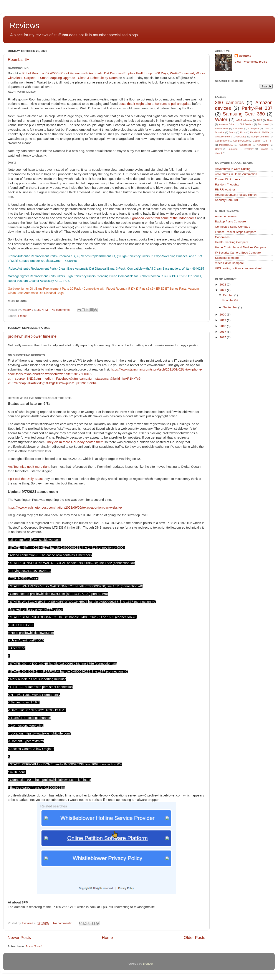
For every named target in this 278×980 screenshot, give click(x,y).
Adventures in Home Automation (236, 174)
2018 (223, 326)
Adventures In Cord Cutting (233, 169)
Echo (243, 132)
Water (221, 119)
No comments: (61, 310)
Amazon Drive (227, 124)
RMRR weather (225, 189)
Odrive (218, 149)
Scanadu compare (227, 258)
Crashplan (254, 129)
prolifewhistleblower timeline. (33, 336)
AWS (259, 120)
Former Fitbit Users (228, 179)
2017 (223, 332)
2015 (223, 337)
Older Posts (194, 937)
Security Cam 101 (227, 200)
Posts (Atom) (34, 946)
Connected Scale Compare (233, 227)
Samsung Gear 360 (244, 114)
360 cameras (229, 103)
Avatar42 (245, 56)
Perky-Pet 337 (257, 108)
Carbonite (238, 129)
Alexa (270, 120)
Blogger (148, 964)
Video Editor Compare (229, 263)
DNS (266, 129)
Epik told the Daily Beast (26, 479)
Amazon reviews (226, 216)
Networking (263, 145)
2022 (223, 285)
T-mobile (264, 149)
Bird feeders (246, 124)
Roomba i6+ (18, 60)
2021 (223, 290)
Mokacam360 (226, 145)
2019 (223, 320)
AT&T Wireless (244, 120)
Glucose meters (223, 137)
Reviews (25, 26)
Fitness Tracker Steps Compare (236, 232)
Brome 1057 (222, 129)
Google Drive (222, 141)
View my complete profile (251, 62)
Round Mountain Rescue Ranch (236, 195)
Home (107, 937)
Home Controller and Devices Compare (241, 247)
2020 (223, 315)
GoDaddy (242, 137)
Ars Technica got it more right (29, 467)
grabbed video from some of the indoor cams (164, 218)
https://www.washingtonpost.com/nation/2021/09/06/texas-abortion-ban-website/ (65, 508)
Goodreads (222, 237)
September (231, 307)
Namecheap (245, 145)
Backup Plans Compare (230, 221)
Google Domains (260, 137)
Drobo (232, 132)
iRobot (22, 316)
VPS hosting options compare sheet (238, 268)
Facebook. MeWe (260, 132)
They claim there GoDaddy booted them (75, 442)
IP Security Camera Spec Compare (238, 253)
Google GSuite (241, 141)
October (229, 295)
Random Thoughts (227, 184)
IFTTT (269, 141)
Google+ (257, 141)
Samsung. (233, 149)
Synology (249, 149)
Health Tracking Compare (232, 242)
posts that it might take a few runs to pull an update (155, 104)
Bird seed (263, 124)
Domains (220, 132)
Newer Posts (19, 937)
